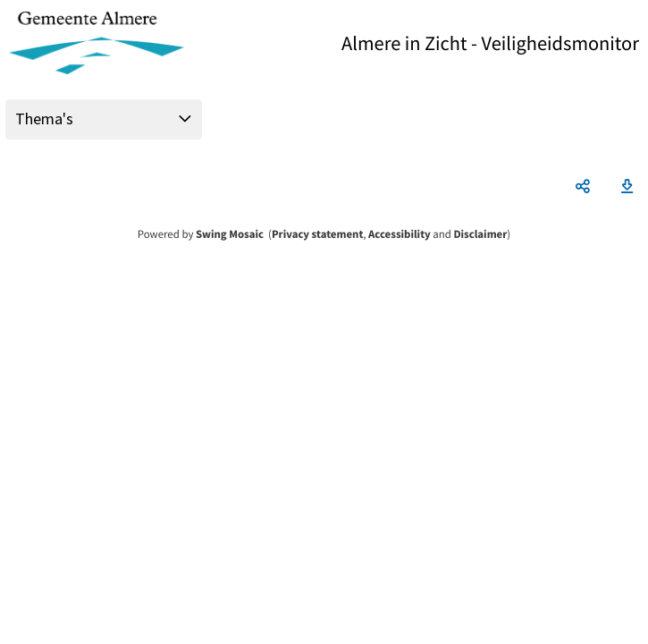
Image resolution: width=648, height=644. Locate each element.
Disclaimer (480, 234)
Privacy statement (317, 234)
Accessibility (400, 234)
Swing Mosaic (230, 234)
